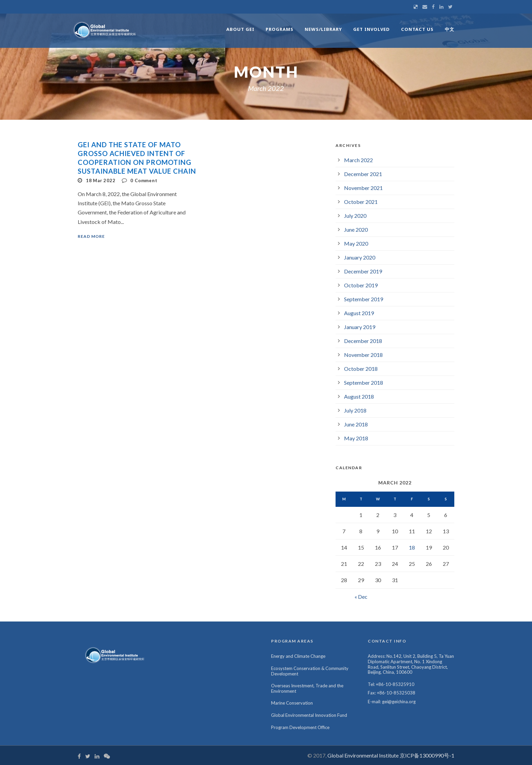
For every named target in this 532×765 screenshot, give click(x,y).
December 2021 (363, 174)
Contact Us (417, 29)
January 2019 (360, 327)
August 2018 (359, 396)
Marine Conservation (292, 703)
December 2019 (363, 271)
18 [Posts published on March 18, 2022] (412, 547)
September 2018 (364, 382)
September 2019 (364, 299)
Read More (91, 236)
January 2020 (360, 257)
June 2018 (356, 424)
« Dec (361, 597)
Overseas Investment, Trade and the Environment (307, 688)
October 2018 (361, 369)
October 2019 (361, 285)
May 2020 (356, 243)
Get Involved (372, 29)
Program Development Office (300, 727)
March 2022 (358, 160)
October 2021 (361, 202)
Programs (280, 29)
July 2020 (355, 216)
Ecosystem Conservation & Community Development (310, 671)
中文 (450, 29)
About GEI (240, 29)
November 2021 (363, 188)
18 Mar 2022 (101, 180)
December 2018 (363, 341)
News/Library (323, 29)
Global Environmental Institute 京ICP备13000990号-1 (391, 755)
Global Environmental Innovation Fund (309, 715)
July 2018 (355, 410)
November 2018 (363, 355)
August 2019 (359, 313)
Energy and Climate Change (298, 656)
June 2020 (356, 229)
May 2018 (356, 438)
